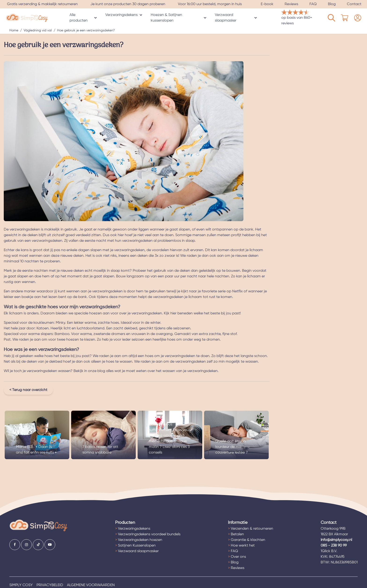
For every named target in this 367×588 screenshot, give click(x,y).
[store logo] (27, 18)
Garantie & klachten (247, 540)
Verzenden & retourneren (251, 529)
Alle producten (79, 18)
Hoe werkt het (241, 546)
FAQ (313, 4)
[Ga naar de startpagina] (39, 526)
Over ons (237, 557)
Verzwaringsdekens (121, 15)
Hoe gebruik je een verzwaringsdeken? (86, 30)
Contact (354, 4)
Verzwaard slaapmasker (226, 18)
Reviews (291, 4)
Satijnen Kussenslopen (135, 546)
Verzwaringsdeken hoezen (139, 540)
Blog (332, 4)
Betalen (236, 534)
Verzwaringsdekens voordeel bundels (148, 534)
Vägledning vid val (38, 30)
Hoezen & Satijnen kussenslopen (166, 18)
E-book (267, 4)
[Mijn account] (331, 18)
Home (14, 30)
